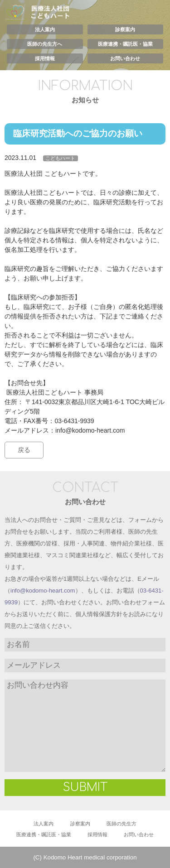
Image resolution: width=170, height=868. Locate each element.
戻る (24, 450)
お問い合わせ (125, 58)
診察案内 (125, 29)
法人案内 (45, 29)
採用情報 (45, 58)
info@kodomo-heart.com (43, 591)
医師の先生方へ (45, 44)
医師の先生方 (121, 824)
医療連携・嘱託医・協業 (125, 44)
